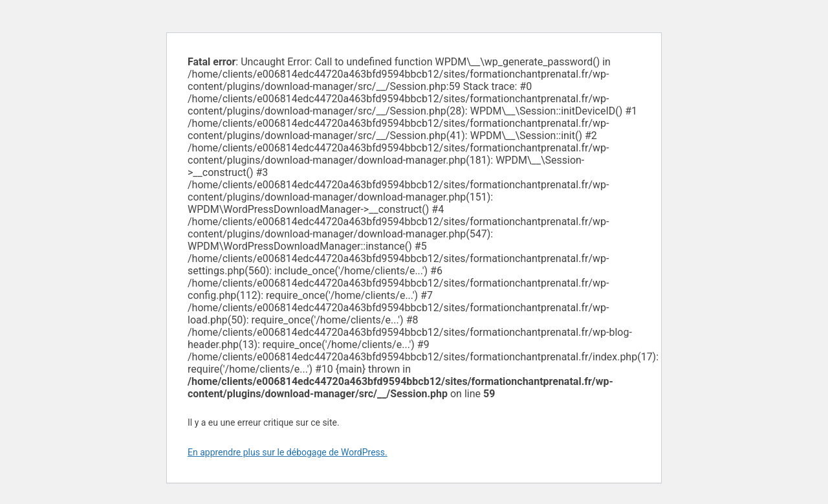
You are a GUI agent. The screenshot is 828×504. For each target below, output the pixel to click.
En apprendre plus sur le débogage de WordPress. (288, 452)
